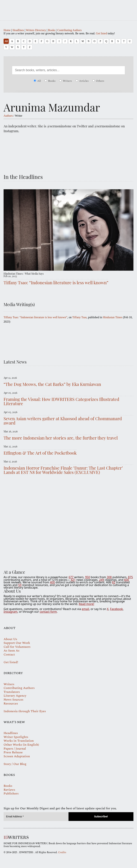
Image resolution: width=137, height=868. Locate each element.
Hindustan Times (112, 317)
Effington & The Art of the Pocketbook (40, 453)
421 (73, 580)
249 (101, 580)
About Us (10, 639)
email (85, 609)
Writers (66, 81)
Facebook (116, 609)
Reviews (9, 790)
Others (98, 81)
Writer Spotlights (16, 737)
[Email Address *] (36, 817)
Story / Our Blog (15, 764)
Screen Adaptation (17, 756)
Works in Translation (19, 741)
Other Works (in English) (21, 745)
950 (87, 577)
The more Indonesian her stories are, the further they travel (61, 438)
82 (114, 582)
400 (52, 582)
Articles (82, 81)
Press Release (13, 752)
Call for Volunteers (17, 647)
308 (109, 577)
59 (20, 585)
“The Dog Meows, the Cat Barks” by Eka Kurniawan (52, 384)
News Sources (13, 700)
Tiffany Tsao (79, 317)
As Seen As (12, 651)
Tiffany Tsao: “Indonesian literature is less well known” (56, 282)
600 (126, 580)
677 (71, 577)
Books (52, 30)
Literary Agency (15, 696)
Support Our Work (17, 643)
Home (7, 30)
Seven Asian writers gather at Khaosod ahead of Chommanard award (63, 421)
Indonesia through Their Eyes (25, 711)
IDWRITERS (68, 8)
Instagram (11, 612)
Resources (11, 704)
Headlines (18, 30)
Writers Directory (36, 30)
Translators (12, 692)
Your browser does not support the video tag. (68, 523)
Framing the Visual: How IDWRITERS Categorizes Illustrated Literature (61, 401)
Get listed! (11, 662)
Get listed (102, 33)
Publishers (11, 793)
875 (130, 577)
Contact (9, 654)
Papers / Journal (15, 749)
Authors (8, 116)
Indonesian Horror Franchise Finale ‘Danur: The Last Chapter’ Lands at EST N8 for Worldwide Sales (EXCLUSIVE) (63, 470)
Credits (62, 852)
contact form (48, 612)
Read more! (87, 604)
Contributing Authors (69, 30)
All (6, 41)
